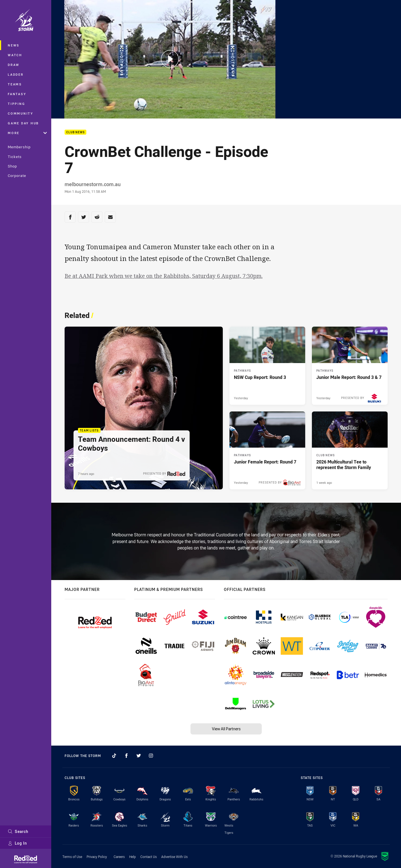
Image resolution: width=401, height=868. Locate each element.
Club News (75, 132)
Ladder (16, 74)
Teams (15, 84)
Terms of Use (72, 857)
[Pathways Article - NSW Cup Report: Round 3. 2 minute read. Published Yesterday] (267, 366)
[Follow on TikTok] (114, 756)
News (14, 45)
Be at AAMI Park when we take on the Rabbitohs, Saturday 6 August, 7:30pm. (164, 276)
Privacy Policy (97, 857)
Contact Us (149, 857)
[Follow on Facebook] (126, 756)
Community (21, 113)
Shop (12, 166)
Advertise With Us (174, 857)
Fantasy (17, 94)
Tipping (16, 104)
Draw (14, 65)
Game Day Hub (23, 123)
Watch (15, 55)
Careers (119, 857)
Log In (17, 843)
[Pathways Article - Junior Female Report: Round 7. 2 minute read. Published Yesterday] (267, 451)
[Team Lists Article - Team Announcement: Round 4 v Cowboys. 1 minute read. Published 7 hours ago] (144, 408)
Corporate (17, 176)
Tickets (15, 157)
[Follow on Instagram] (151, 756)
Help (133, 857)
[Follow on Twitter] (139, 756)
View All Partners (226, 729)
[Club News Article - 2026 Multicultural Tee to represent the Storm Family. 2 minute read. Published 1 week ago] (350, 451)
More (27, 133)
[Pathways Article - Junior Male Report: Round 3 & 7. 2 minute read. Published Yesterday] (350, 366)
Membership (19, 147)
